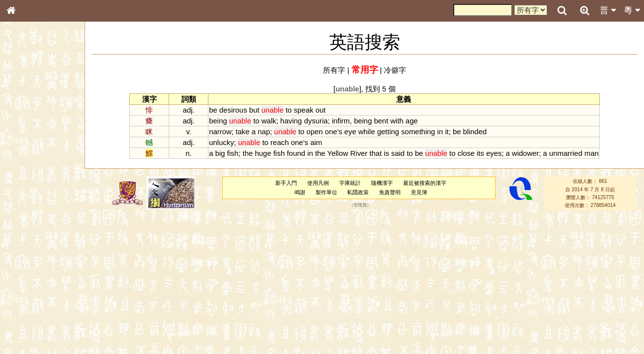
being (218, 121)
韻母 (33, 259)
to (289, 110)
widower (525, 153)
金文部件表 (27, 158)
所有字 (334, 70)
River (359, 153)
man (592, 153)
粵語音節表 (27, 193)
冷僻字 (395, 70)
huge (263, 153)
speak (304, 110)
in (440, 132)
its (481, 153)
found (296, 153)
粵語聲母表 (27, 202)
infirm (341, 121)
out (321, 110)
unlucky (221, 142)
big (220, 153)
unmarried (566, 153)
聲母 (20, 259)
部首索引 (24, 131)
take (242, 132)
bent (381, 121)
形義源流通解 (30, 167)
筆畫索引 (24, 140)
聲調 (47, 259)
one (331, 132)
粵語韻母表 (27, 211)
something (418, 132)
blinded (475, 132)
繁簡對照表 (27, 329)
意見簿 (419, 192)
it (447, 132)
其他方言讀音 (30, 276)
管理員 (360, 206)
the (248, 153)
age (412, 121)
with (397, 121)
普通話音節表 (30, 267)
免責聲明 (390, 192)
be (213, 110)
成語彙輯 (24, 320)
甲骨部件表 (27, 149)
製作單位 (326, 192)
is (387, 153)
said (398, 153)
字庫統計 (350, 183)
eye (350, 132)
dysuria (316, 121)
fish (233, 153)
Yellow (338, 153)
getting (388, 132)
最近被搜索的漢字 (425, 183)
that (376, 153)
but (254, 110)
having (291, 121)
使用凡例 (318, 183)
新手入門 (286, 183)
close (466, 153)
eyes (494, 153)
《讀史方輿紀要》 (36, 311)
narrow (220, 132)
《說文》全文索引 (36, 302)
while (367, 132)
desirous (233, 110)
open (314, 132)
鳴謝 (300, 192)
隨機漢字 (382, 183)
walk (269, 121)
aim (316, 142)
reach (279, 142)
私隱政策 (358, 192)
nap (264, 132)
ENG (43, 108)
